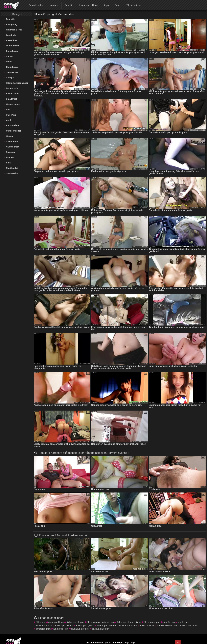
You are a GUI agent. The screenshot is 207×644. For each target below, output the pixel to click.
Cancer (10, 56)
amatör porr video (128, 626)
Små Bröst (11, 99)
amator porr (184, 622)
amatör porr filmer (64, 626)
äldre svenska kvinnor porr (100, 622)
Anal (8, 120)
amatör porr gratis (85, 626)
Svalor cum (12, 141)
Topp (118, 5)
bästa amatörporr (101, 629)
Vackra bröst (13, 147)
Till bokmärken (134, 5)
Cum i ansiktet (13, 131)
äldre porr (41, 622)
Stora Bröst (12, 72)
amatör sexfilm (147, 626)
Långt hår (11, 35)
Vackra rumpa (13, 104)
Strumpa (10, 152)
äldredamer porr (152, 622)
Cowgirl (10, 78)
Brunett (10, 157)
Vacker (9, 136)
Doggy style (12, 88)
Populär (69, 5)
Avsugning (12, 24)
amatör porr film (44, 626)
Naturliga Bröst (14, 30)
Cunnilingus (12, 67)
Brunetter (11, 19)
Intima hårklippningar (17, 83)
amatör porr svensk (106, 626)
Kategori (54, 5)
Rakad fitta (12, 40)
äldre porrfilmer (56, 622)
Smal (9, 163)
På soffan (11, 115)
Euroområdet (13, 125)
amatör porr (169, 622)
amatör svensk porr (167, 626)
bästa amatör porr (80, 629)
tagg (106, 5)
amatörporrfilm (43, 629)
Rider (9, 62)
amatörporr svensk (189, 626)
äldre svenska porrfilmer (129, 622)
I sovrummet (12, 46)
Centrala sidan (36, 5)
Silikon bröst (13, 94)
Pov (8, 109)
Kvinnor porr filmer (88, 5)
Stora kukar (12, 51)
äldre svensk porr (75, 622)
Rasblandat (12, 168)
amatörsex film (61, 629)
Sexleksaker (12, 173)
